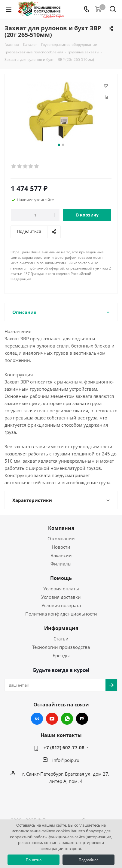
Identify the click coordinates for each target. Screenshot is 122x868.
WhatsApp (67, 719)
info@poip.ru (66, 760)
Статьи (61, 639)
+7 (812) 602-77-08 (64, 747)
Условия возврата (61, 605)
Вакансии (61, 555)
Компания (61, 528)
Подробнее (89, 860)
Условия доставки (61, 597)
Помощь (61, 578)
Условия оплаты (61, 589)
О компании (61, 538)
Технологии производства (61, 647)
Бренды (61, 655)
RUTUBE (82, 719)
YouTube (52, 719)
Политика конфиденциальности (61, 614)
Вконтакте (37, 719)
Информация (61, 628)
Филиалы (61, 564)
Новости (61, 547)
